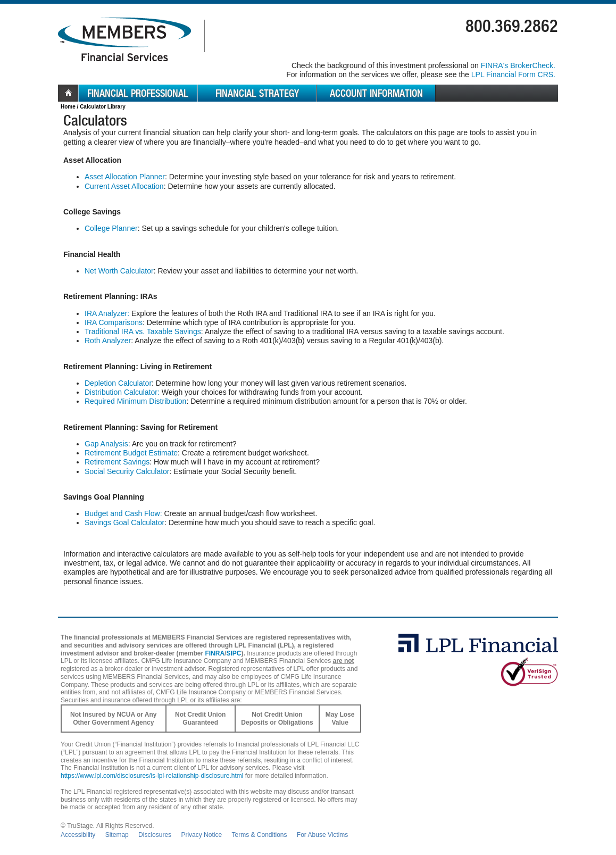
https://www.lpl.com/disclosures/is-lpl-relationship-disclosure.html (152, 776)
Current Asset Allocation (124, 186)
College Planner (111, 228)
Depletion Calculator (118, 383)
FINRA (215, 653)
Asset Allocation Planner (125, 177)
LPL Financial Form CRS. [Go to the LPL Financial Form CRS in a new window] (513, 74)
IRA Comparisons (114, 322)
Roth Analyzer (108, 341)
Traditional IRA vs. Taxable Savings (143, 331)
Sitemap (117, 835)
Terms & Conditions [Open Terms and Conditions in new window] (259, 835)
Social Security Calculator (127, 471)
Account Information (376, 93)
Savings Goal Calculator (124, 522)
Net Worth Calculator (119, 271)
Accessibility (78, 835)
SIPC (234, 653)
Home (68, 107)
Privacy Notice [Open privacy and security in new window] (201, 835)
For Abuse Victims (322, 835)
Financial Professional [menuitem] (138, 93)
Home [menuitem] (68, 93)
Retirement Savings (117, 462)
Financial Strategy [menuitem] (257, 93)
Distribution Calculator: (122, 392)
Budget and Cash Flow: (123, 513)
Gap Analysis (106, 444)
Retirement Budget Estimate (131, 453)
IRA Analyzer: (107, 313)
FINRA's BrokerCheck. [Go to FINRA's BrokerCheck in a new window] (518, 65)
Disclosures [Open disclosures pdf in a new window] (155, 835)
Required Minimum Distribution (135, 401)
